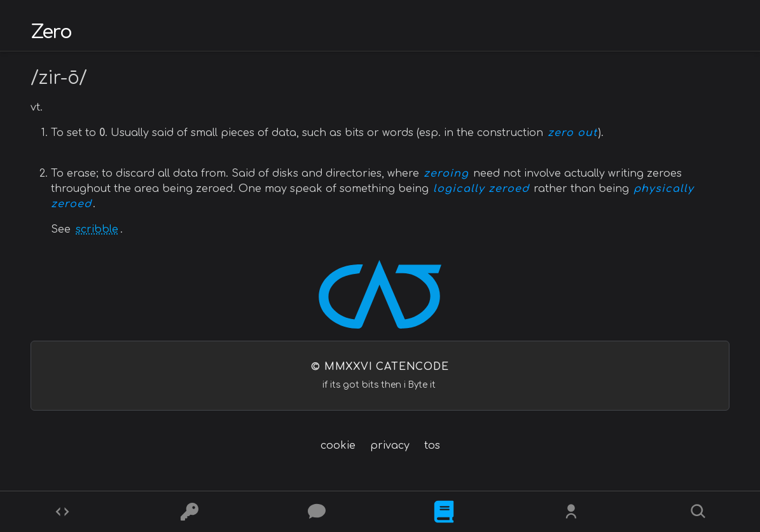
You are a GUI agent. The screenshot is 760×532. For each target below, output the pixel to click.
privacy (390, 446)
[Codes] (62, 512)
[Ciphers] (190, 512)
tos (432, 446)
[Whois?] (571, 512)
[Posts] (317, 512)
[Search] (698, 512)
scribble (97, 229)
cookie (338, 446)
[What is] (444, 512)
